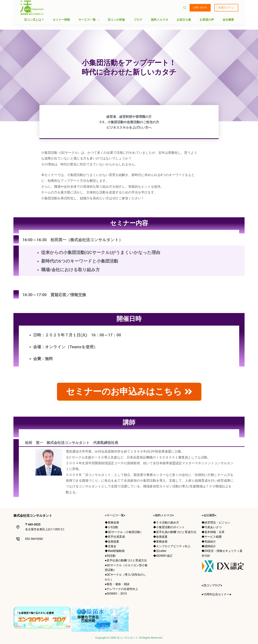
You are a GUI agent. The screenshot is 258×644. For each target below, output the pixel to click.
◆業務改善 (112, 523)
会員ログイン (226, 8)
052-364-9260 (34, 539)
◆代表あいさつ (212, 527)
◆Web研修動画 (115, 551)
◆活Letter (160, 551)
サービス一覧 (89, 20)
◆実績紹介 (209, 542)
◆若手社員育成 (115, 537)
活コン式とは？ (34, 20)
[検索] (185, 8)
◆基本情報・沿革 (213, 532)
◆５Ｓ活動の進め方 (166, 523)
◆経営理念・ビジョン (216, 523)
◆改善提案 (112, 542)
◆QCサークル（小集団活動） (124, 532)
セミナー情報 (61, 20)
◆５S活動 (111, 527)
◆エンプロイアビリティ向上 (172, 546)
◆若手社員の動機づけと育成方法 (175, 532)
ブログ (138, 20)
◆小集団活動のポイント (169, 527)
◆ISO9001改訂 (163, 556)
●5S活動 (110, 556)
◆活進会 (111, 546)
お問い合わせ (200, 7)
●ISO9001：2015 (116, 594)
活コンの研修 (116, 20)
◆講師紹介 (209, 546)
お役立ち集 (184, 20)
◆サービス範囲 (212, 537)
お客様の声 (207, 20)
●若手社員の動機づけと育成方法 (126, 560)
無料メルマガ (159, 20)
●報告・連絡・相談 (117, 584)
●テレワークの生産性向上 (121, 589)
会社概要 (228, 20)
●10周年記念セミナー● (216, 594)
